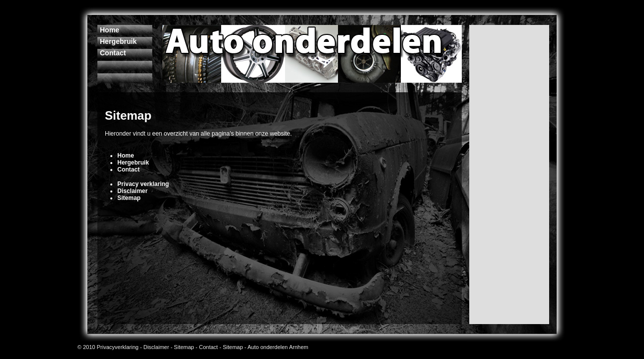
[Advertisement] (222, 103)
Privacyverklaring (118, 347)
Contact (209, 347)
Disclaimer (156, 347)
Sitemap (184, 347)
